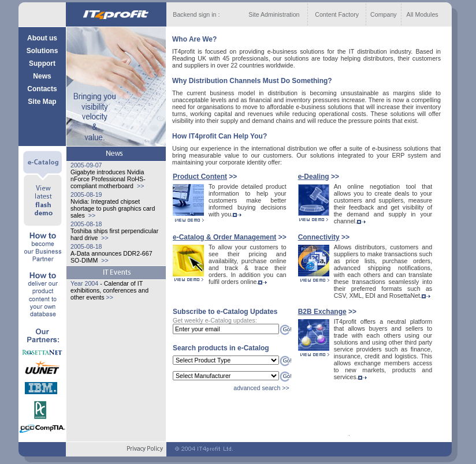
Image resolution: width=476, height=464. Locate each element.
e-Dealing (314, 177)
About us (42, 38)
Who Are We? (194, 39)
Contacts (42, 89)
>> (140, 186)
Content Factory (337, 14)
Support (42, 63)
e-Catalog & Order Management (224, 237)
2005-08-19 (86, 194)
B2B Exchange (322, 312)
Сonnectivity (319, 237)
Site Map (42, 102)
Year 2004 (84, 283)
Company (384, 14)
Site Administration (274, 14)
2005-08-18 (86, 224)
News (42, 76)
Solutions (42, 51)
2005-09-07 (86, 165)
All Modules (423, 14)
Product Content (200, 177)
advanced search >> (261, 388)
